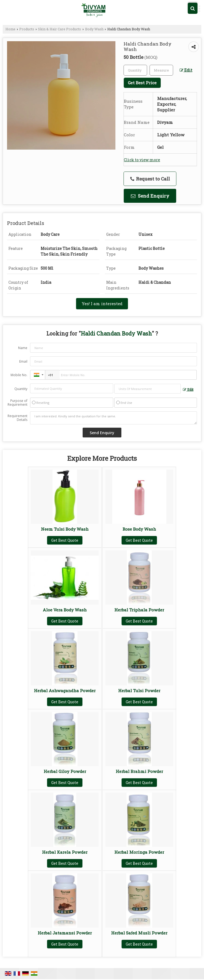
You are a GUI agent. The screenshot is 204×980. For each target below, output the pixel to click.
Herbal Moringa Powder (139, 852)
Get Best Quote (65, 540)
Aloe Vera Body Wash (65, 610)
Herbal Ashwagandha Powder (65, 691)
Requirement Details (17, 418)
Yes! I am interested (102, 304)
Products (27, 29)
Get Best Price (142, 83)
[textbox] (161, 70)
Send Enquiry (150, 196)
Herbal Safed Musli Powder (139, 933)
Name (23, 348)
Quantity (21, 389)
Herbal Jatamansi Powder (65, 933)
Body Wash (94, 29)
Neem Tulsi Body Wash (65, 529)
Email (23, 361)
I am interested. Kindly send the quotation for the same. (114, 418)
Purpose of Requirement (17, 403)
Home (10, 29)
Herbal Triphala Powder (139, 610)
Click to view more (142, 160)
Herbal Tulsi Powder (139, 691)
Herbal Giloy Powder (65, 771)
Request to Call (150, 179)
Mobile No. (19, 375)
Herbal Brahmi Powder (139, 771)
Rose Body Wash (139, 529)
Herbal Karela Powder (65, 852)
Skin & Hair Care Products (59, 29)
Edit (186, 70)
